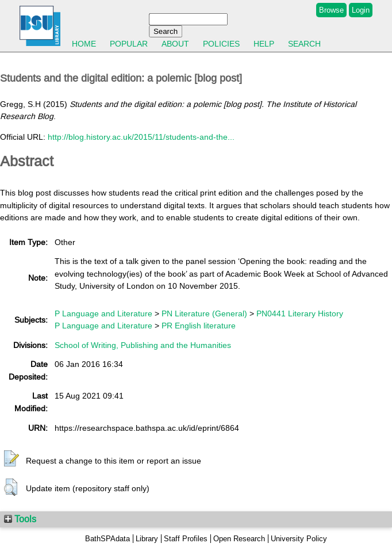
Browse (331, 10)
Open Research (239, 539)
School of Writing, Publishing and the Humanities (143, 345)
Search (304, 44)
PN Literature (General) (204, 313)
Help (264, 44)
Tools (20, 519)
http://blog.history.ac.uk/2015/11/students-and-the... (141, 137)
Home (84, 44)
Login (361, 10)
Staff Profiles (186, 539)
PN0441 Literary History (300, 313)
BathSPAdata (107, 539)
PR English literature (199, 326)
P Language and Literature (103, 313)
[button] (11, 459)
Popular (129, 44)
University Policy (299, 539)
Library (147, 539)
